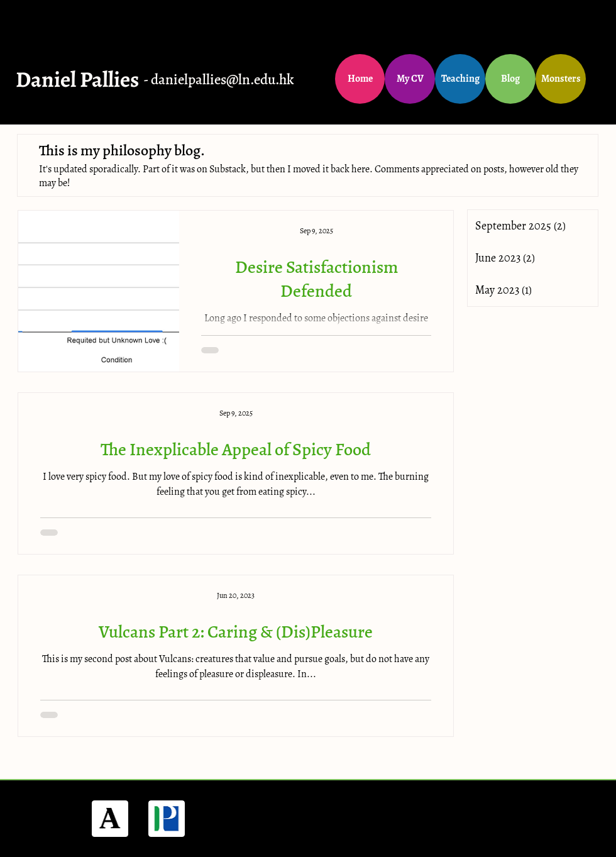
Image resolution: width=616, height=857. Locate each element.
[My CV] (410, 79)
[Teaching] (460, 79)
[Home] (360, 79)
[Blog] (510, 79)
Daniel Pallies (77, 79)
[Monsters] (561, 79)
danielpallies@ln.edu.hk (223, 80)
